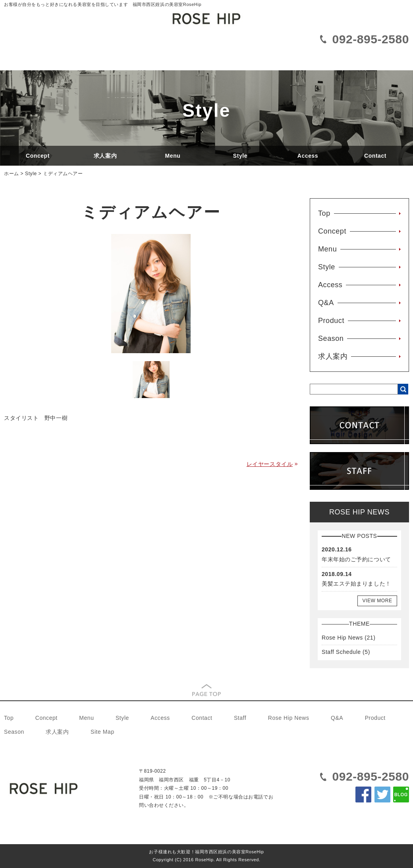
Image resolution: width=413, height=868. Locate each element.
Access (308, 156)
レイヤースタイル (270, 464)
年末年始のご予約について (356, 559)
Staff (240, 718)
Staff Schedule (341, 652)
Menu (173, 156)
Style (240, 156)
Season (331, 338)
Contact (375, 156)
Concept (38, 156)
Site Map (102, 732)
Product (331, 321)
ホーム (12, 174)
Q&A (326, 303)
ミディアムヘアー (63, 174)
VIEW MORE (377, 601)
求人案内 (105, 156)
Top (324, 213)
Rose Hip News (342, 638)
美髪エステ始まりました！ (356, 584)
